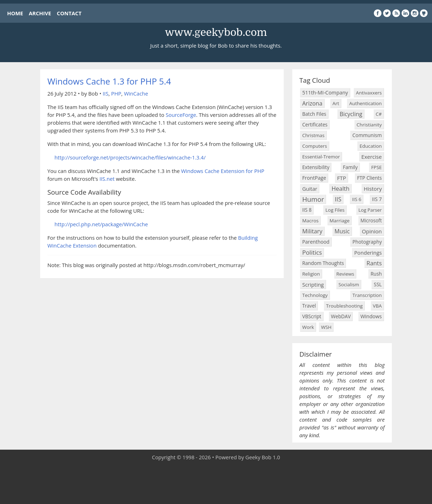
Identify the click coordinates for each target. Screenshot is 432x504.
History (373, 189)
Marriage (340, 221)
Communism (367, 135)
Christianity (369, 125)
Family (350, 167)
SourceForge (181, 115)
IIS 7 (377, 199)
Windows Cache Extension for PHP (223, 171)
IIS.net (107, 179)
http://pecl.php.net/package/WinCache (101, 224)
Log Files (335, 210)
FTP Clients (369, 178)
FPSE (377, 167)
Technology (315, 295)
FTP (342, 178)
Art (336, 103)
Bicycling (351, 114)
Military (312, 231)
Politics (312, 252)
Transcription (367, 295)
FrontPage (314, 178)
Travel (309, 306)
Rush (376, 274)
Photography (367, 242)
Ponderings (368, 253)
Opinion (372, 231)
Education (370, 146)
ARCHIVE (40, 13)
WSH (326, 327)
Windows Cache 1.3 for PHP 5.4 (109, 81)
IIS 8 (307, 210)
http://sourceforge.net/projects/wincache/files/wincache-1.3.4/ (130, 157)
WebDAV (341, 316)
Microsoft (371, 220)
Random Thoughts (323, 263)
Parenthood (316, 242)
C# (379, 114)
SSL (378, 284)
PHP (116, 93)
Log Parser (370, 210)
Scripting (313, 284)
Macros (310, 221)
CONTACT (69, 13)
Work (308, 327)
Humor (313, 199)
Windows (371, 316)
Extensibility (316, 167)
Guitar (310, 189)
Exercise (371, 157)
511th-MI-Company (325, 93)
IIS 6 (357, 199)
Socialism (349, 284)
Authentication (365, 103)
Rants (374, 263)
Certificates (315, 124)
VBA (377, 306)
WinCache (136, 93)
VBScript (312, 316)
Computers (315, 146)
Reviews (345, 274)
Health (340, 188)
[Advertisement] (216, 483)
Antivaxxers (369, 93)
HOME (15, 13)
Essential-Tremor (321, 157)
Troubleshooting (344, 306)
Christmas (313, 135)
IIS (106, 93)
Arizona (312, 103)
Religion (311, 274)
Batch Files (314, 114)
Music (342, 231)
